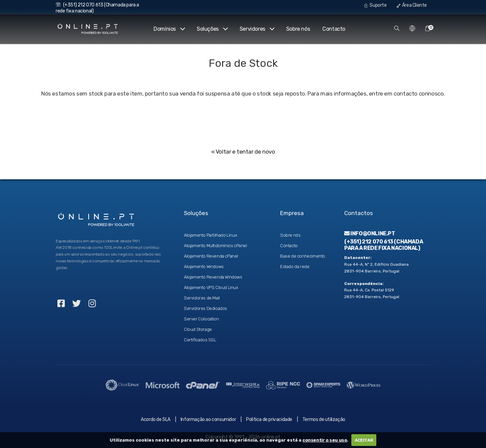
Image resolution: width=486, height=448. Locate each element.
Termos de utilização (324, 419)
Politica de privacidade (269, 419)
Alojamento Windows (204, 267)
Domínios (169, 29)
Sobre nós (298, 29)
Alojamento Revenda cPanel (211, 256)
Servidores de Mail (202, 298)
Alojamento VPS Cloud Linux (211, 287)
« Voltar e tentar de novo (243, 152)
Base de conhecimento (303, 256)
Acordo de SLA (156, 419)
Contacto (334, 29)
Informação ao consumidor (208, 419)
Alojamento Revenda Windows (213, 277)
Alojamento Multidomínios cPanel (215, 246)
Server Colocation (201, 319)
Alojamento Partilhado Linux (210, 235)
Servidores (257, 29)
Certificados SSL (200, 340)
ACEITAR (364, 440)
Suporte (375, 5)
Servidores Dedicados (206, 308)
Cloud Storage (198, 329)
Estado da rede (295, 267)
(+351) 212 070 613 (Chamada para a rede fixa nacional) (384, 245)
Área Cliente (412, 5)
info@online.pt (370, 233)
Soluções (212, 29)
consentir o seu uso (325, 440)
